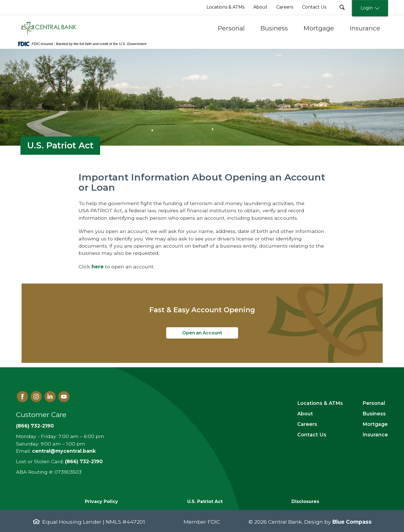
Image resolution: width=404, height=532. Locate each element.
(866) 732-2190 (35, 426)
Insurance (375, 435)
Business (374, 414)
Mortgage (375, 424)
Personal (374, 403)
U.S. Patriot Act (205, 501)
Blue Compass (352, 522)
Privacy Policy (101, 501)
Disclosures (305, 501)
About (305, 414)
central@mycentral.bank (64, 451)
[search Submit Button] (342, 7)
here (98, 267)
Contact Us (312, 435)
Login (370, 8)
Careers (307, 424)
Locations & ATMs (320, 403)
